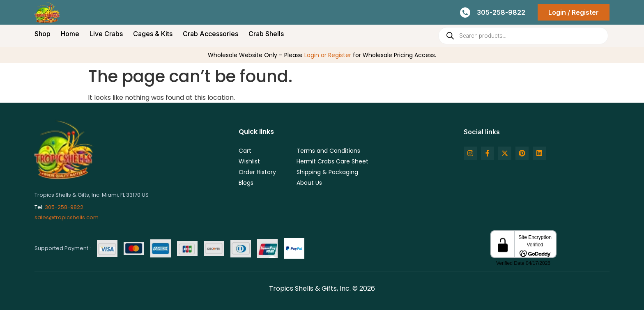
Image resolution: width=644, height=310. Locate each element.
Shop (43, 34)
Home (70, 34)
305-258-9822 (64, 207)
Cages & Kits (153, 34)
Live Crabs (106, 34)
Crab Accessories (210, 34)
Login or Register (328, 55)
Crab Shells (266, 34)
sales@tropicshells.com (67, 217)
